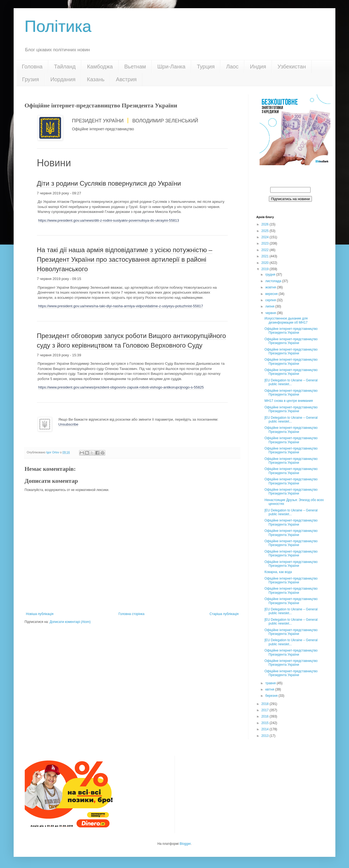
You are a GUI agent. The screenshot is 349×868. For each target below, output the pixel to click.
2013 (266, 736)
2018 (266, 704)
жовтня (271, 287)
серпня (271, 300)
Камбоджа (100, 67)
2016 (266, 716)
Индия (258, 67)
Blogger (185, 844)
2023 (266, 243)
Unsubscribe (68, 424)
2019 (266, 269)
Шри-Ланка (171, 67)
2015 (266, 723)
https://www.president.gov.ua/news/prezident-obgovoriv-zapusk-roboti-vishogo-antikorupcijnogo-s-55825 (121, 387)
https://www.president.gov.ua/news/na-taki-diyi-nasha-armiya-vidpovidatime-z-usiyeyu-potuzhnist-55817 (121, 306)
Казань (96, 79)
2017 (266, 710)
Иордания (63, 79)
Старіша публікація (224, 614)
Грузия (31, 79)
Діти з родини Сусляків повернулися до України (109, 183)
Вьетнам (135, 67)
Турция (206, 67)
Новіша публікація (40, 614)
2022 (266, 250)
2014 (266, 729)
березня (272, 696)
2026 (266, 224)
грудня (271, 275)
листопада (274, 281)
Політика (58, 26)
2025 (266, 231)
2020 (266, 263)
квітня (270, 689)
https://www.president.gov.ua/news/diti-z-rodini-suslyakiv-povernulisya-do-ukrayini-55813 (109, 220)
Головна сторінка (132, 614)
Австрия (126, 79)
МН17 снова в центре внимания (289, 401)
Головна (32, 67)
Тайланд (65, 67)
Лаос (232, 67)
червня (271, 313)
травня (271, 683)
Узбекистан (292, 67)
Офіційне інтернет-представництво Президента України (291, 331)
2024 (266, 237)
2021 (266, 256)
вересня (272, 294)
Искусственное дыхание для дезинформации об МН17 (286, 320)
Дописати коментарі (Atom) (70, 622)
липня (270, 306)
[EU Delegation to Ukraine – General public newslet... (291, 382)
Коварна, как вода (278, 572)
